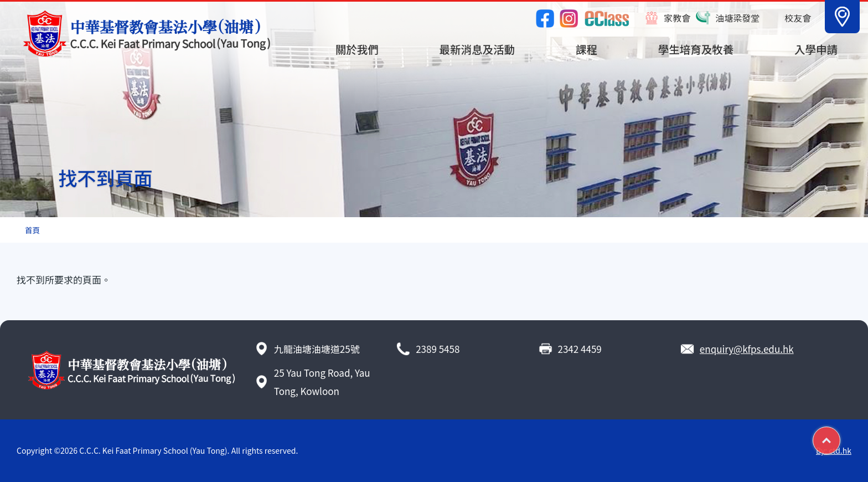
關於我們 (357, 49)
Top (840, 436)
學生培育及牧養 (696, 49)
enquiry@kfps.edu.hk (747, 349)
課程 (587, 49)
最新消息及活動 (477, 49)
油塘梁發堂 (737, 18)
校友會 (798, 18)
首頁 (32, 230)
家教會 (677, 18)
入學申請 (816, 49)
